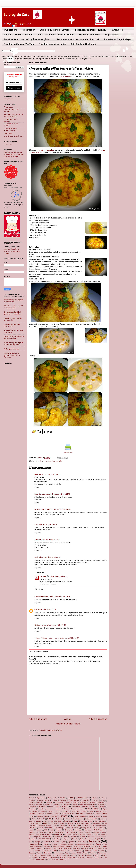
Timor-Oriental (59, 853)
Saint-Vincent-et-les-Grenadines (62, 846)
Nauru (88, 832)
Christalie (38, 557)
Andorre (103, 798)
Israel (38, 823)
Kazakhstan (80, 823)
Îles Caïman (90, 858)
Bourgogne (33, 807)
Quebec (71, 842)
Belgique (101, 802)
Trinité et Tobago (82, 853)
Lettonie (70, 826)
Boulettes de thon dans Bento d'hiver (12, 325)
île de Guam (51, 860)
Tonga (73, 853)
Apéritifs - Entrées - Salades (18, 35)
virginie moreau (40, 625)
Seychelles (48, 849)
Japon (62, 823)
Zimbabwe (35, 857)
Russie (45, 844)
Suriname (46, 851)
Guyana (103, 819)
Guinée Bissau (78, 819)
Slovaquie (76, 849)
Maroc (59, 830)
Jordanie (71, 823)
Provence (47, 842)
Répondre (38, 487)
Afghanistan (41, 798)
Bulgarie (65, 807)
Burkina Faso (76, 807)
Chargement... (9, 99)
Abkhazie (32, 798)
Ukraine (50, 855)
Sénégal (79, 851)
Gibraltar (34, 819)
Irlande (103, 821)
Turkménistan (103, 853)
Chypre (105, 809)
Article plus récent (38, 719)
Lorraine (49, 828)
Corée (65, 811)
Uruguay (59, 855)
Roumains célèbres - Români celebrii (11, 129)
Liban (78, 826)
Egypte (57, 814)
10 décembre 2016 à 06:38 (56, 625)
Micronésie (88, 830)
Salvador (86, 846)
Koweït (33, 826)
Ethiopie (40, 816)
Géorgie (39, 821)
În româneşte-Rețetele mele (14, 136)
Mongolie (51, 832)
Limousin (32, 828)
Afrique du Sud (52, 798)
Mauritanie (69, 830)
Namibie (81, 832)
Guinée (68, 819)
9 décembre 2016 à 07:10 (51, 557)
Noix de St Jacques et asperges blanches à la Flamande (12, 355)
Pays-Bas (57, 839)
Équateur (54, 857)
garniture (49, 461)
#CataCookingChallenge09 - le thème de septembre (14, 344)
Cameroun (32, 809)
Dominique (49, 814)
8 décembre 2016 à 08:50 (51, 474)
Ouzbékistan (47, 837)
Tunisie (93, 853)
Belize (31, 804)
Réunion (98, 844)
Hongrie (67, 821)
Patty (36, 524)
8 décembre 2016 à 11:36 (62, 509)
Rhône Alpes (81, 842)
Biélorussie (66, 804)
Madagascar (85, 828)
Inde (75, 821)
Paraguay (32, 839)
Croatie (84, 811)
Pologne (97, 839)
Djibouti (41, 814)
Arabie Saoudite (74, 800)
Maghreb (94, 828)
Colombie (34, 811)
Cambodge (101, 807)
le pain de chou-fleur (47, 150)
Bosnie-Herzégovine (88, 804)
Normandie (58, 834)
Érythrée (62, 857)
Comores (43, 811)
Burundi (86, 807)
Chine (95, 809)
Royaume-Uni (34, 844)
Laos (55, 826)
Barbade (93, 802)
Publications (11, 30)
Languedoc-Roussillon (45, 826)
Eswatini (97, 814)
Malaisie (102, 828)
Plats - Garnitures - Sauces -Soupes (56, 35)
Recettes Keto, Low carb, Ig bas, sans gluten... (28, 39)
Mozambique (71, 832)
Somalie (93, 849)
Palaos (65, 837)
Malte (52, 830)
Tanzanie (32, 853)
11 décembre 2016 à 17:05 (69, 638)
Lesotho (62, 826)
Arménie (96, 800)
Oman (96, 834)
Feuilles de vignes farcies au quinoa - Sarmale (14, 338)
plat (61, 461)
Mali (46, 830)
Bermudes (39, 804)
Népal (89, 834)
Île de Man (81, 858)
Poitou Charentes (86, 839)
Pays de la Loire (44, 839)
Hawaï (46, 821)
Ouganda (37, 837)
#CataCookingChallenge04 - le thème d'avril (14, 301)
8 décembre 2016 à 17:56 (51, 540)
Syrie (72, 851)
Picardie (75, 839)
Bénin (93, 807)
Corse (58, 811)
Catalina (43, 576)
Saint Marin (47, 846)
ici (74, 324)
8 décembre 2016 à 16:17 (48, 524)
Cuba (91, 811)
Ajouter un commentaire (39, 651)
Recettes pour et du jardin (52, 44)
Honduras (58, 821)
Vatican (73, 855)
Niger (103, 832)
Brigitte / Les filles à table (44, 597)
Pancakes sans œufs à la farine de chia (13, 319)
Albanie (63, 798)
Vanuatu (66, 855)
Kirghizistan (97, 823)
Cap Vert (49, 809)
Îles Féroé (99, 858)
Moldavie (32, 832)
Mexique (78, 830)
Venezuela (81, 855)
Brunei (51, 807)
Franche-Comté (80, 816)
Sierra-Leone (58, 849)
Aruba (103, 800)
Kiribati (105, 823)
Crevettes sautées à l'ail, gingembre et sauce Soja (13, 313)
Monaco (42, 832)
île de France (40, 860)
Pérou (57, 842)
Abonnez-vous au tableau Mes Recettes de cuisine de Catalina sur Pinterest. (14, 154)
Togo (67, 853)
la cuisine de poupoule (43, 494)
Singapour (68, 849)
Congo (51, 811)
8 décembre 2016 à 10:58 (61, 494)
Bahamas (68, 802)
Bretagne (42, 807)
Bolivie (75, 804)
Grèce (50, 819)
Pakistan (57, 837)
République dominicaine (84, 844)
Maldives (39, 830)
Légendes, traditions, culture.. (91, 30)
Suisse (37, 851)
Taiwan (102, 851)
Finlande (54, 816)
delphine (38, 540)
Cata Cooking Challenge (83, 44)
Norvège (68, 834)
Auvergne (50, 802)
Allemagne (82, 798)
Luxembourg (59, 828)
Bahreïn (76, 802)
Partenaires (117, 30)
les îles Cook (45, 858)
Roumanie (94, 841)
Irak (91, 821)
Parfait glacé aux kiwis (12, 349)
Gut (36, 610)
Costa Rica (75, 811)
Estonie (90, 814)
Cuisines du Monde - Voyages (55, 30)
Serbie (39, 849)
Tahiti (96, 851)
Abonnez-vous (14, 88)
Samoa (94, 846)
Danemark (33, 814)
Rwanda (55, 844)
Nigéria (31, 834)
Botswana (101, 804)
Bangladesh (84, 802)
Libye (93, 826)
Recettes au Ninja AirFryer (118, 39)
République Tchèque (67, 844)
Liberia (86, 826)
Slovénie (85, 849)
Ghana (105, 816)
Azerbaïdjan (59, 802)
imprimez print (68, 453)
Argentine (86, 800)
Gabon (91, 816)
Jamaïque (55, 823)
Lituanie (41, 828)
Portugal (38, 842)
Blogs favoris (112, 35)
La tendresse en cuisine (43, 509)
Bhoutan (48, 804)
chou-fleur (39, 461)
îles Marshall (60, 860)
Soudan (100, 849)
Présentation (29, 30)
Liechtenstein (101, 826)
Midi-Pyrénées (99, 830)
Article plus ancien (98, 719)
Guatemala (59, 819)
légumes (55, 461)
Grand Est (42, 819)
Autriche (40, 802)
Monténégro (60, 832)
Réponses (40, 572)
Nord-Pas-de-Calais (43, 834)
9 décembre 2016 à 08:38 (58, 576)
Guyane (31, 821)
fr (44, 461)
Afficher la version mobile (68, 724)
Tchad (39, 853)
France (64, 816)
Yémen (97, 855)
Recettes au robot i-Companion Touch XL (78, 39)
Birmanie (56, 804)
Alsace (94, 798)
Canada (41, 809)
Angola (31, 800)
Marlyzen (38, 474)
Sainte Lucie (77, 846)
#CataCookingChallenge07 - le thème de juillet (14, 307)
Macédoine (75, 828)
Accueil (68, 719)
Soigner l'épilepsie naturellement (47, 638)
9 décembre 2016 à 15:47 (63, 597)
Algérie (71, 798)
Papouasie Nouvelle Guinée (96, 837)
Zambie (105, 855)
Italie (45, 823)
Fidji (47, 816)
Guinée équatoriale (91, 819)
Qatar (64, 842)
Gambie (98, 816)
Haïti (51, 821)
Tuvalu (43, 855)
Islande (31, 823)
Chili (89, 809)
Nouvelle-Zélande (79, 834)
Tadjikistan (88, 851)
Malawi (31, 830)
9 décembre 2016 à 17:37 (47, 610)
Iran (96, 821)
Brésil (57, 807)
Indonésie (84, 821)
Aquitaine (63, 800)
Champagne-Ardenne (78, 809)
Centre (66, 809)
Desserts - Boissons (90, 35)
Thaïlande (47, 853)
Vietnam (90, 855)
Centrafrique (57, 809)
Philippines (66, 839)
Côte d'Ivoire (100, 811)
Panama (82, 837)
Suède (54, 851)
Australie (32, 802)
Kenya (88, 823)
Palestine (74, 837)
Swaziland (64, 851)
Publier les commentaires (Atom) (50, 730)
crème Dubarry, (65, 76)
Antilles (55, 800)
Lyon (67, 828)
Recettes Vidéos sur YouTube (19, 44)
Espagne (80, 814)
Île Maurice (72, 857)
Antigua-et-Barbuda (43, 800)
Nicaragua (96, 832)
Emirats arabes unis (68, 814)
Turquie (34, 855)
